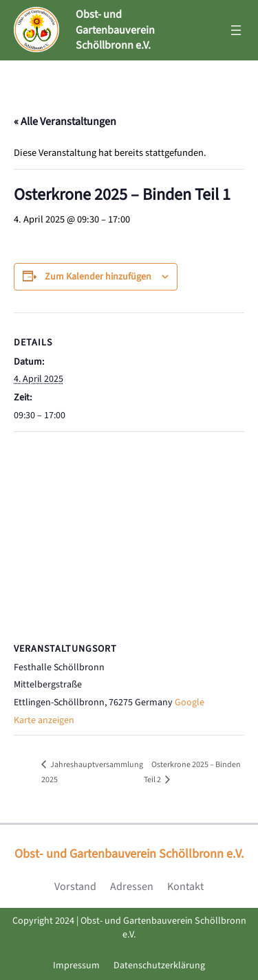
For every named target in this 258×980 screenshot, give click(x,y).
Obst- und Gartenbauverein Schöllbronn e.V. (115, 30)
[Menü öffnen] (236, 30)
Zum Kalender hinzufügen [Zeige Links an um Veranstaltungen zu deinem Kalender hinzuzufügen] (98, 277)
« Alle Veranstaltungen (65, 122)
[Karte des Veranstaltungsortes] (129, 531)
